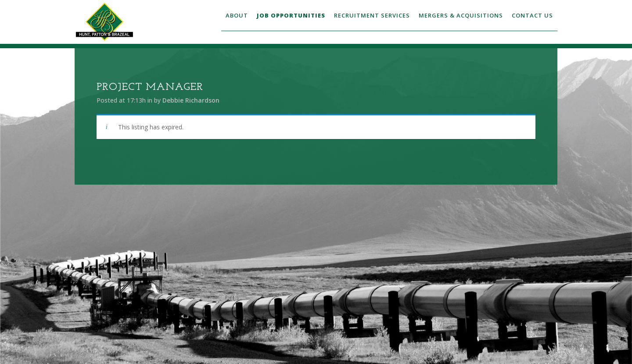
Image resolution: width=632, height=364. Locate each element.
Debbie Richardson (191, 100)
